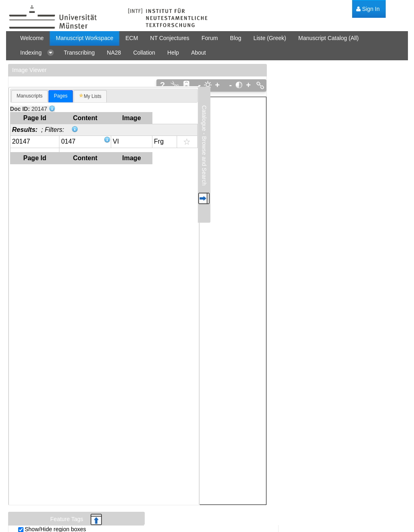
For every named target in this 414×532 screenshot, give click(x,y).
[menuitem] (368, 9)
